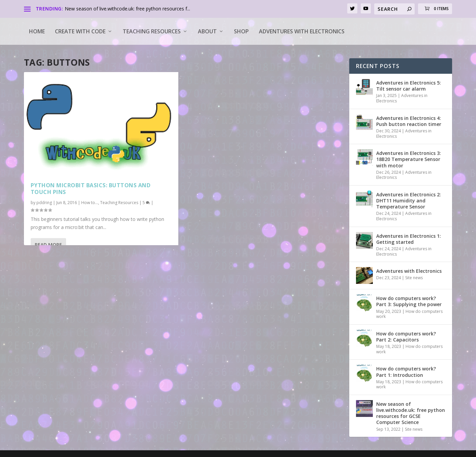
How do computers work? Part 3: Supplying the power (409, 301)
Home (37, 31)
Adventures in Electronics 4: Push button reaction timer (409, 121)
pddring (44, 203)
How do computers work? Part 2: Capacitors (406, 337)
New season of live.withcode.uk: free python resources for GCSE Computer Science (411, 413)
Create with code (80, 31)
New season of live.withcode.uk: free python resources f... (127, 9)
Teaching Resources (152, 31)
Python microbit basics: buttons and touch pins (91, 189)
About (207, 31)
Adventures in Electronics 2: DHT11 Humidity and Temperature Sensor (409, 201)
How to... (90, 203)
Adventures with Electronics (302, 31)
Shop (241, 31)
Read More (48, 245)
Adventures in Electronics (402, 98)
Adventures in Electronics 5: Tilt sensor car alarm (409, 86)
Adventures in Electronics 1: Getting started (409, 239)
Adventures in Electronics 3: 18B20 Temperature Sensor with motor (409, 159)
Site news (414, 278)
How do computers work (409, 314)
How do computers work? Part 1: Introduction (406, 372)
